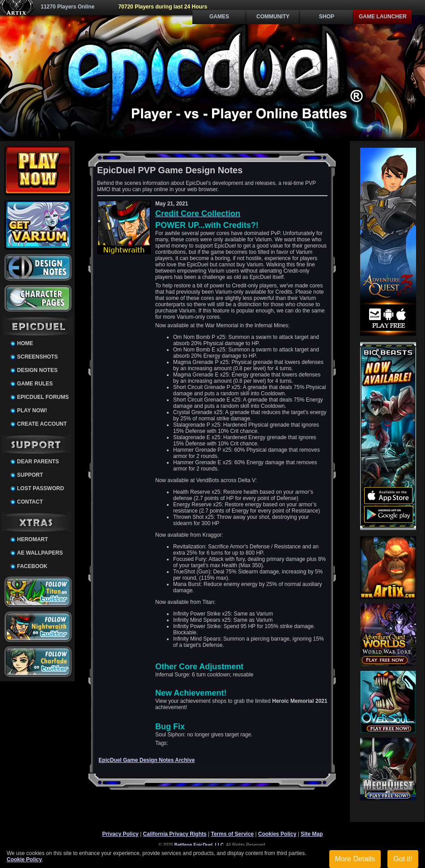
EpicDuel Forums (43, 397)
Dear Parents (38, 462)
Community (273, 17)
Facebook (32, 566)
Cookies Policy (277, 834)
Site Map (312, 834)
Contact (30, 502)
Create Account (42, 424)
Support (30, 475)
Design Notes (37, 370)
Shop (327, 17)
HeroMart (32, 539)
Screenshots (37, 357)
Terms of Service (232, 834)
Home (25, 343)
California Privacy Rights (175, 834)
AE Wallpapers (40, 553)
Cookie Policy (24, 859)
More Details (355, 859)
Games (219, 17)
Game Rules (35, 384)
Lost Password (40, 488)
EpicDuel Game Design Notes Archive (147, 760)
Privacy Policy (120, 834)
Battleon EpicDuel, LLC (199, 845)
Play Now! (32, 410)
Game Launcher (383, 17)
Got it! (403, 859)
